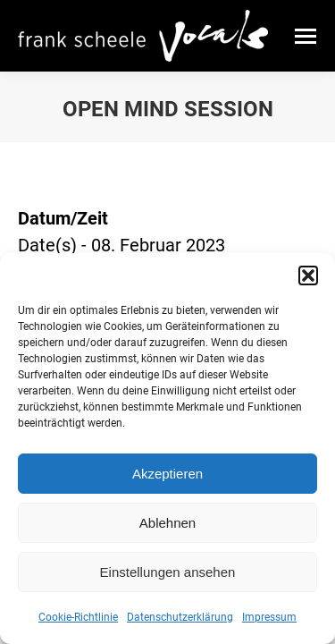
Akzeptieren (167, 474)
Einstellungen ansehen (168, 572)
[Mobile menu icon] (306, 36)
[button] (308, 275)
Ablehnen (167, 523)
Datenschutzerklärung (180, 617)
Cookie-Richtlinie (78, 617)
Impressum (269, 617)
